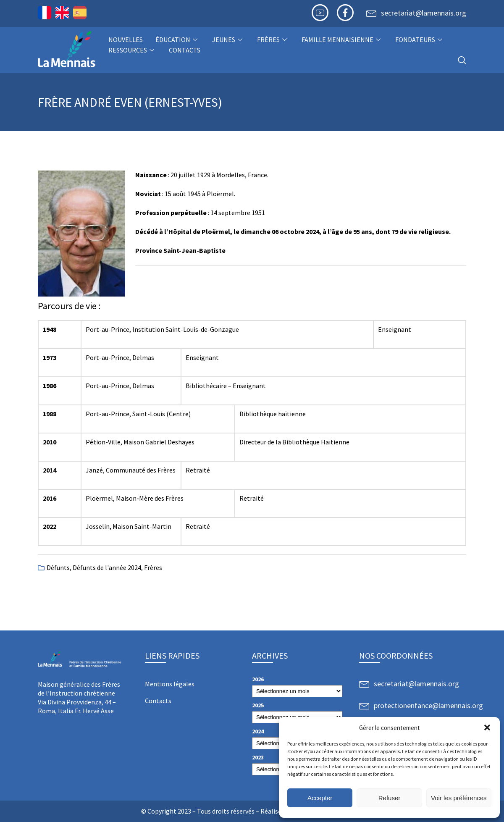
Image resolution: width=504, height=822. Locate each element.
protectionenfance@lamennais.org (428, 705)
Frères (273, 39)
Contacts (185, 50)
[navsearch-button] (462, 61)
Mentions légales (170, 684)
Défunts (58, 567)
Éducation (177, 39)
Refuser (390, 798)
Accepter (320, 798)
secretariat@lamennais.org (424, 13)
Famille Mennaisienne (342, 39)
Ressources (132, 50)
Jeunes (228, 39)
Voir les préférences (459, 798)
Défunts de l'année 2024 (107, 567)
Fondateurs (420, 39)
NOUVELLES (126, 39)
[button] (487, 727)
